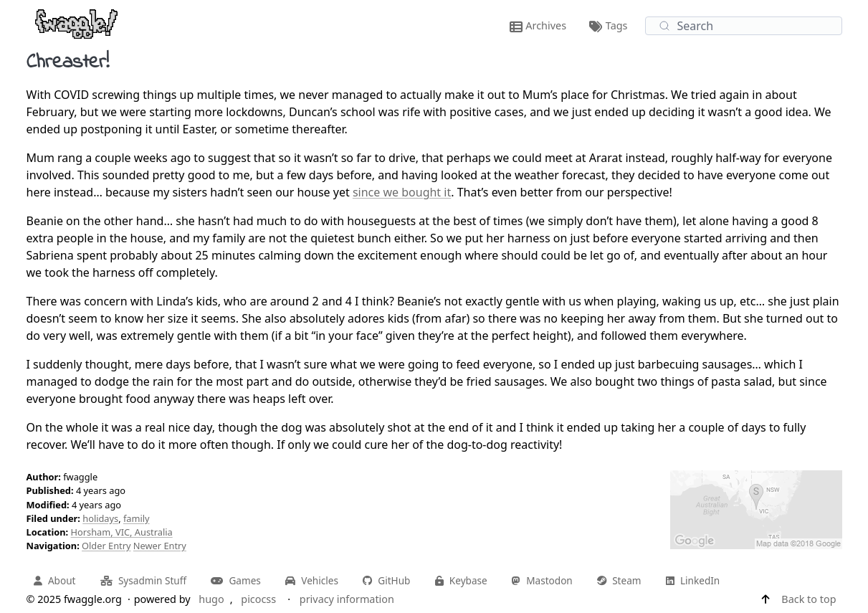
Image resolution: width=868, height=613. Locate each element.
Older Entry (106, 546)
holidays (100, 518)
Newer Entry (160, 546)
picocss (258, 599)
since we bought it (402, 192)
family (137, 518)
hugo (211, 599)
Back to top (809, 599)
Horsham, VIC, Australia (122, 532)
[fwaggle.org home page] (76, 23)
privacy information (347, 599)
